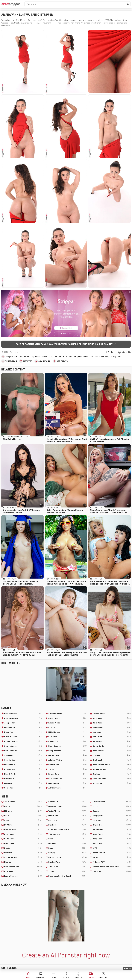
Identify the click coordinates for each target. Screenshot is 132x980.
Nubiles (23, 862)
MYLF (23, 816)
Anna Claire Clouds (112, 765)
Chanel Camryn (23, 741)
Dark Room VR (112, 853)
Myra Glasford (23, 713)
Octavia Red (23, 760)
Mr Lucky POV (112, 862)
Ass (7, 357)
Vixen (67, 839)
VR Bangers (112, 829)
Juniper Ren (23, 723)
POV (92, 357)
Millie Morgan (67, 732)
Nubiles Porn (23, 829)
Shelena (112, 774)
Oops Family (112, 834)
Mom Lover (23, 843)
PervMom (112, 820)
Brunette (28, 357)
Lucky (91, 977)
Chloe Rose (23, 788)
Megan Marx (67, 755)
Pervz (112, 857)
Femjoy (67, 853)
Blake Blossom (23, 737)
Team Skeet (23, 802)
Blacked (67, 825)
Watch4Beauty (67, 811)
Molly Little (23, 779)
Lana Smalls (23, 765)
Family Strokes (23, 876)
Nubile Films (67, 816)
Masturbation (70, 357)
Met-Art (23, 806)
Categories (41, 977)
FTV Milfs (112, 871)
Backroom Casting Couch (67, 876)
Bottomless (16, 357)
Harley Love (23, 769)
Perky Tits (83, 357)
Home (29, 977)
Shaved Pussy (101, 357)
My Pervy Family (67, 806)
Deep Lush (112, 839)
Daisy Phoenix (67, 751)
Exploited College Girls (67, 829)
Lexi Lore (112, 732)
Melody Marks (23, 774)
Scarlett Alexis (23, 718)
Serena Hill (112, 783)
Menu (126, 969)
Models (78, 977)
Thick (112, 357)
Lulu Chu (67, 727)
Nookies (67, 843)
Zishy (23, 820)
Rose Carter (112, 751)
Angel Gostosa (112, 769)
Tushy (67, 871)
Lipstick (57, 357)
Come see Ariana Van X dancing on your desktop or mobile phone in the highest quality (64, 344)
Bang (67, 848)
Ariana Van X (44, 361)
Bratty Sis (112, 825)
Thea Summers (112, 779)
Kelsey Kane (67, 774)
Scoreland (67, 802)
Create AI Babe (103, 977)
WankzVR (23, 853)
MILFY (112, 806)
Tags (54, 977)
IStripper (28, 361)
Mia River (112, 755)
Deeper (112, 811)
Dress (37, 357)
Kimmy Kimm (67, 723)
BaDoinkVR (23, 839)
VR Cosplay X (67, 834)
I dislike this (126, 352)
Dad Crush (112, 843)
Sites (66, 977)
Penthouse (23, 834)
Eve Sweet (112, 760)
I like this (113, 352)
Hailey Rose (67, 765)
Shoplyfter (112, 816)
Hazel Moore (67, 718)
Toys (119, 357)
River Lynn (67, 741)
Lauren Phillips (67, 779)
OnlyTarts (23, 871)
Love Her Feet (112, 802)
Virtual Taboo (23, 857)
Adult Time (67, 867)
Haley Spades (67, 746)
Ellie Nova (67, 737)
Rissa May (23, 732)
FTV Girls (23, 825)
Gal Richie (112, 741)
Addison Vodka (67, 760)
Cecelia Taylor (112, 713)
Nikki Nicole (67, 783)
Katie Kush (112, 737)
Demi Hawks (112, 718)
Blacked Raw (67, 862)
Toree (67, 769)
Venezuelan (11, 361)
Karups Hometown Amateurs (112, 867)
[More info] (85, 434)
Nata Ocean (112, 727)
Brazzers (67, 820)
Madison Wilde (23, 751)
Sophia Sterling (67, 713)
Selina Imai (23, 755)
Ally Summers (67, 788)
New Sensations (23, 867)
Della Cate (112, 723)
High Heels (47, 357)
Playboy (23, 848)
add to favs (62, 361)
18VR (112, 848)
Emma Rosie (23, 727)
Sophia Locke (23, 746)
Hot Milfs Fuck (67, 857)
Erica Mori (23, 783)
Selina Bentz (112, 746)
